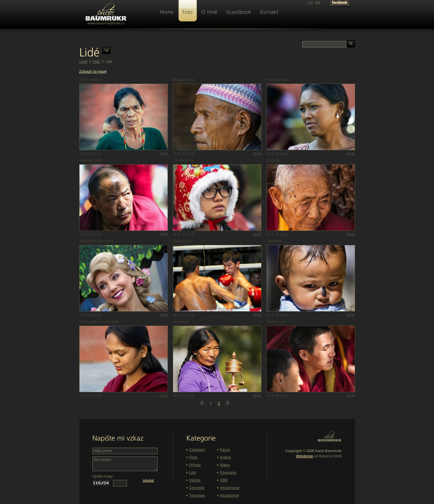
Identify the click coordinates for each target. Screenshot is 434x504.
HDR (224, 480)
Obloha (195, 480)
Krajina (226, 457)
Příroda (195, 465)
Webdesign (305, 456)
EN (318, 3)
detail (164, 153)
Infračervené (230, 488)
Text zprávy (125, 464)
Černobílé (197, 488)
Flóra (193, 457)
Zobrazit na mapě (93, 72)
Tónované (197, 495)
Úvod (83, 62)
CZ (310, 3)
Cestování (197, 450)
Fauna (225, 450)
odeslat (148, 481)
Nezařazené (230, 495)
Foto (97, 62)
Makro (225, 465)
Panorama (228, 473)
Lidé (193, 473)
